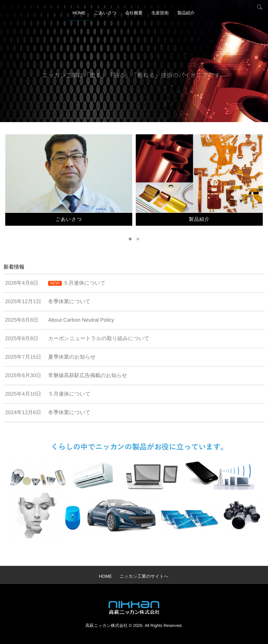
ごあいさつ (103, 16)
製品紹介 (190, 16)
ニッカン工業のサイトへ (144, 576)
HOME (75, 16)
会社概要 (134, 16)
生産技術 (162, 16)
